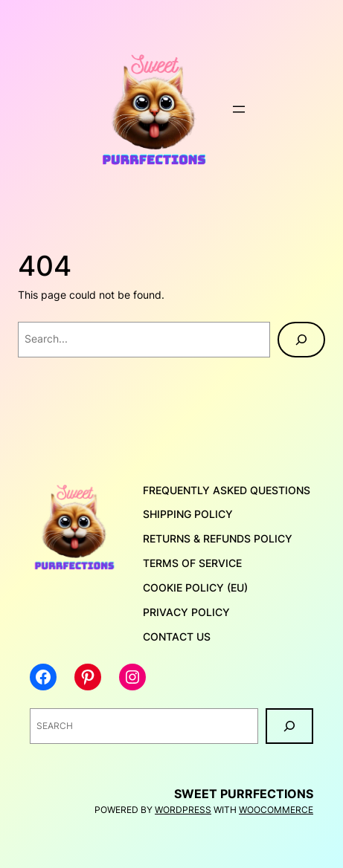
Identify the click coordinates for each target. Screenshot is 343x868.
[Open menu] (239, 109)
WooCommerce (276, 810)
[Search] (301, 340)
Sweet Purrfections (244, 794)
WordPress (183, 810)
